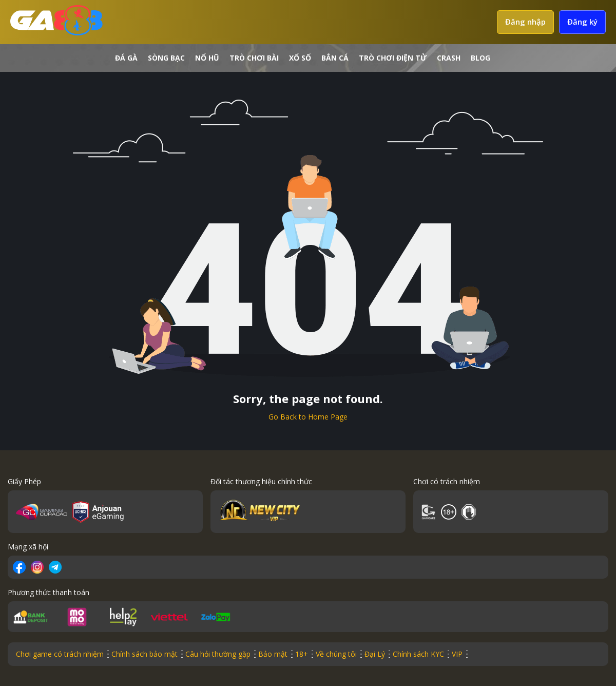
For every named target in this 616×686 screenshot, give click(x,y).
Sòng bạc (166, 58)
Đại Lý (375, 654)
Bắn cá (335, 58)
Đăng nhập (525, 22)
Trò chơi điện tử (393, 58)
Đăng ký (582, 22)
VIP (457, 654)
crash (449, 58)
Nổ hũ (207, 58)
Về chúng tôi (336, 654)
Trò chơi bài (254, 58)
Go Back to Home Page (308, 417)
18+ (302, 654)
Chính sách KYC (418, 654)
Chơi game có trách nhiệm (60, 654)
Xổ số (300, 58)
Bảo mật (273, 654)
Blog (480, 58)
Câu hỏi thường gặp (218, 654)
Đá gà (126, 58)
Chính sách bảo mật (145, 654)
